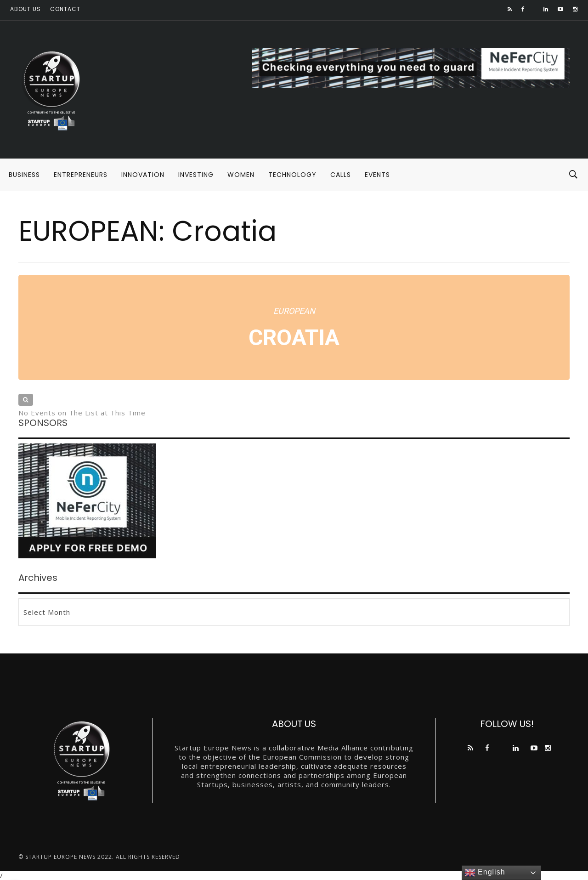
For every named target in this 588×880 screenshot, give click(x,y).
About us (25, 9)
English (485, 873)
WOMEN (241, 175)
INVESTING (196, 175)
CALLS (341, 175)
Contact (65, 9)
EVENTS (377, 175)
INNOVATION (143, 175)
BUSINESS (24, 175)
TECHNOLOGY (292, 175)
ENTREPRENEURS (81, 175)
